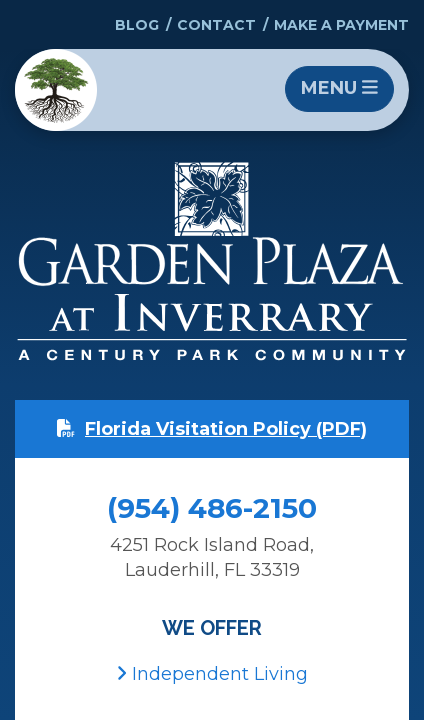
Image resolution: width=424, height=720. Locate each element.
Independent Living (212, 674)
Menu (339, 88)
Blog (137, 25)
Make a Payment (341, 25)
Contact (216, 25)
